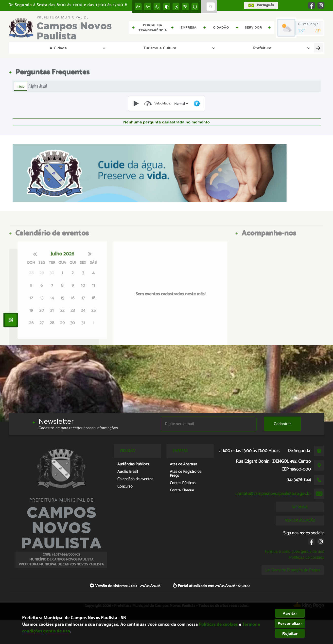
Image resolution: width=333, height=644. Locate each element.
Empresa (244, 48)
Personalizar (290, 623)
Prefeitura (116, 48)
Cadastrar (282, 424)
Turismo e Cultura (74, 48)
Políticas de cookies (307, 557)
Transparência (155, 48)
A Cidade (32, 48)
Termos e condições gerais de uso (294, 551)
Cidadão (276, 48)
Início (20, 86)
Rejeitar (290, 633)
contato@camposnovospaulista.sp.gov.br (273, 494)
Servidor (309, 48)
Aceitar (290, 613)
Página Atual (38, 86)
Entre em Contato (202, 48)
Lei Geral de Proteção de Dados (293, 570)
